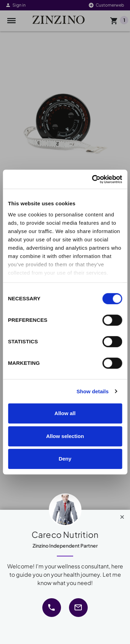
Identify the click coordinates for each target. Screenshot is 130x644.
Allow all (65, 413)
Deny (65, 459)
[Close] (122, 515)
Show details (93, 391)
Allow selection (65, 436)
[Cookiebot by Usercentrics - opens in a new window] (93, 179)
